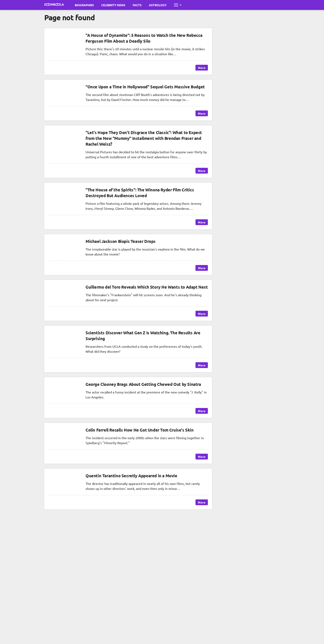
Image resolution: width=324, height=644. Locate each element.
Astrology (158, 5)
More (202, 68)
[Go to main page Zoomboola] (54, 5)
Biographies (84, 5)
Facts (137, 5)
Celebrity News (113, 5)
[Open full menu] (178, 5)
